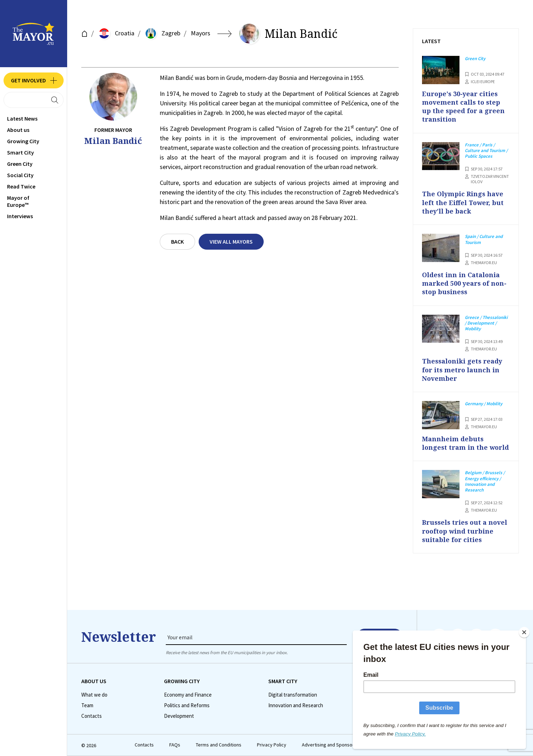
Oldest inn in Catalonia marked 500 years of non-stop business (464, 283)
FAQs (175, 745)
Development (179, 716)
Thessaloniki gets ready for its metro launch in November (462, 370)
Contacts (92, 716)
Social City (20, 175)
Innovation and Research (296, 705)
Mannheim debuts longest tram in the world (465, 443)
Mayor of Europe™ (18, 201)
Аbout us (18, 130)
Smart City (20, 152)
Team (87, 705)
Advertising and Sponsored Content (340, 745)
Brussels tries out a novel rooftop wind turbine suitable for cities (465, 531)
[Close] (524, 632)
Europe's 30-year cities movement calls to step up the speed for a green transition (463, 107)
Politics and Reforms (187, 705)
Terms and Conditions (219, 745)
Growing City (23, 141)
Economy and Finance (188, 695)
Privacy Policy (272, 745)
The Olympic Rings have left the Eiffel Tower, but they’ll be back (463, 202)
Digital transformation (293, 695)
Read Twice (21, 186)
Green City (20, 164)
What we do (94, 695)
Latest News (22, 118)
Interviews (20, 216)
